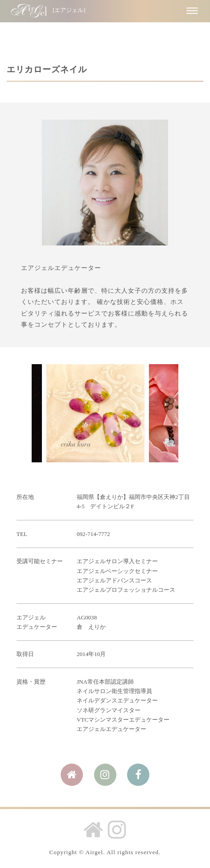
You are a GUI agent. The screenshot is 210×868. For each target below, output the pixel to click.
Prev (43, 413)
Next (167, 413)
